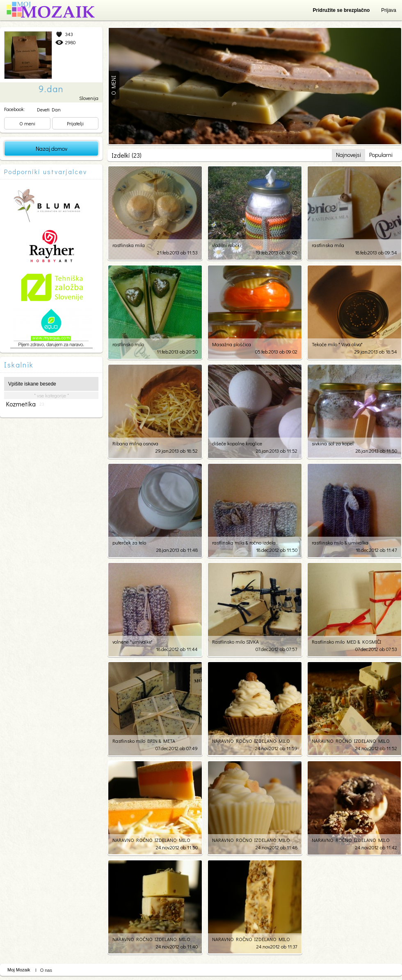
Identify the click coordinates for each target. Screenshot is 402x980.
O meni (27, 123)
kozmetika (25, 404)
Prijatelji (75, 123)
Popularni (381, 155)
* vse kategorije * (51, 395)
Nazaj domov (51, 149)
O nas (46, 970)
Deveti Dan (49, 109)
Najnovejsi (348, 155)
